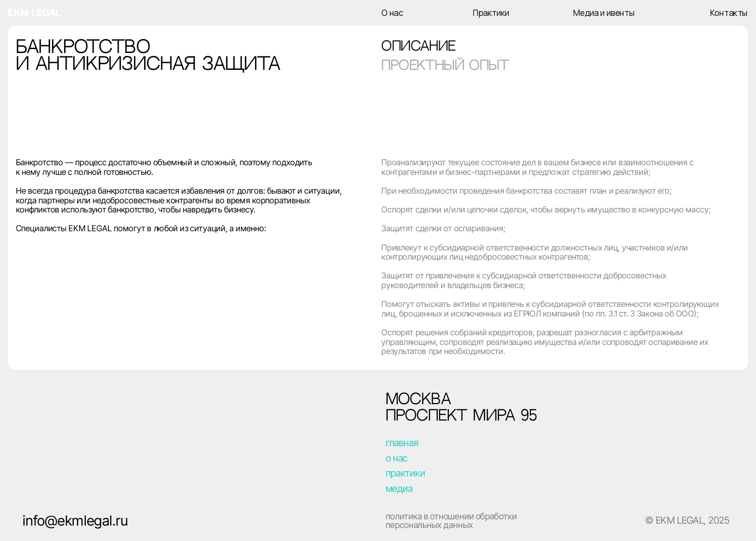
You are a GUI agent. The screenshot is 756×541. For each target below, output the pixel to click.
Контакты (729, 13)
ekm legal (34, 13)
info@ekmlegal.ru (75, 520)
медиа (399, 488)
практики (405, 473)
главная (402, 443)
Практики (491, 13)
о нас (397, 458)
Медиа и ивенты (604, 13)
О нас (392, 13)
